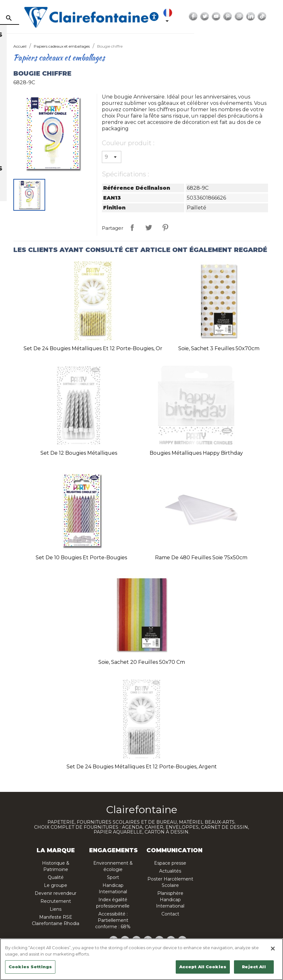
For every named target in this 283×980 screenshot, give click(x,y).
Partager (132, 228)
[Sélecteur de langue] (219, 17)
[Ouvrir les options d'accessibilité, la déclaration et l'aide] (204, 17)
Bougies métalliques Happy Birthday (196, 453)
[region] (141, 959)
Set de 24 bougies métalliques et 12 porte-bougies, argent (142, 767)
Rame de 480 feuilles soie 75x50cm (201, 558)
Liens (56, 909)
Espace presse (170, 863)
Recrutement (56, 901)
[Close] (273, 949)
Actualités (170, 871)
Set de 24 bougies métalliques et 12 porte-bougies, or (93, 348)
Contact (170, 914)
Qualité (56, 877)
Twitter (255, 17)
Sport (113, 877)
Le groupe (56, 885)
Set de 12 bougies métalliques (79, 453)
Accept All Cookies (203, 967)
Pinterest (278, 17)
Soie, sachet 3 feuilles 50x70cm (219, 348)
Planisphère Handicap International (170, 900)
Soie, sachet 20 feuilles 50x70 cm (142, 662)
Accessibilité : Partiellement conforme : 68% (113, 920)
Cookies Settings (30, 967)
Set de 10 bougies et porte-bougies (81, 558)
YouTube (266, 17)
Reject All (254, 967)
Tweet (149, 228)
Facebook (244, 17)
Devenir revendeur (56, 893)
